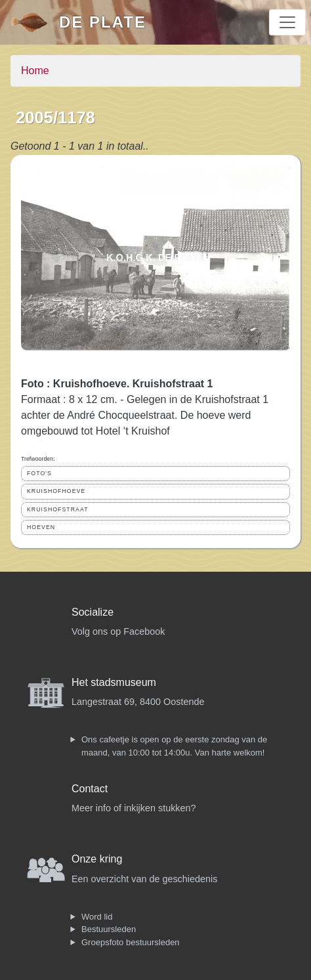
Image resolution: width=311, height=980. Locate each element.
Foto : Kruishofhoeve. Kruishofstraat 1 (117, 384)
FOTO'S (39, 473)
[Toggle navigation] (287, 22)
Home (35, 71)
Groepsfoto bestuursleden (131, 942)
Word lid (97, 917)
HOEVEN (41, 527)
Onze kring (97, 859)
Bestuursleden (109, 929)
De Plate (103, 22)
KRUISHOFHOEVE (56, 491)
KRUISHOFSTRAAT (58, 509)
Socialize (93, 612)
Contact (90, 789)
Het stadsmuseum (114, 682)
